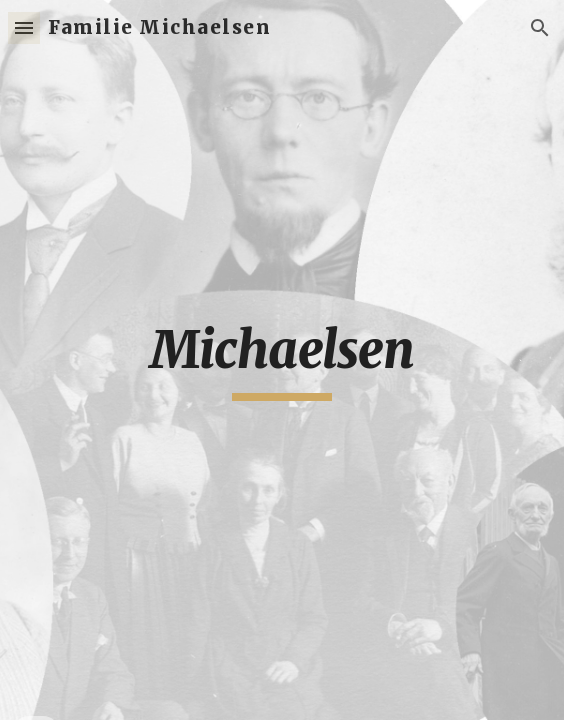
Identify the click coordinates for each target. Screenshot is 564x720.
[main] (281, 360)
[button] (24, 27)
